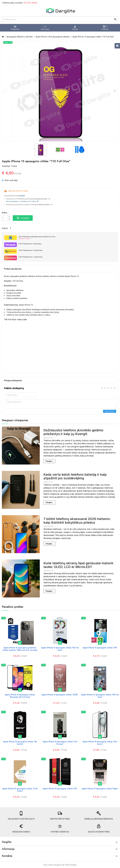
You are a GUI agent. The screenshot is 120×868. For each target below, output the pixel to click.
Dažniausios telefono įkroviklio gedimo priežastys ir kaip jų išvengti (73, 432)
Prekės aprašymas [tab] (13, 269)
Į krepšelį (23, 218)
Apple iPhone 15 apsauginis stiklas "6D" (60, 789)
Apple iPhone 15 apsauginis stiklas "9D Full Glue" (100, 696)
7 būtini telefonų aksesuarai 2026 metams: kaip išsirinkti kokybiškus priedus (77, 521)
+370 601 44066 (30, 3)
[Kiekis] (5, 218)
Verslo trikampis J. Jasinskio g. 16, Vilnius (22, 201)
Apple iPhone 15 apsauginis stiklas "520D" (60, 695)
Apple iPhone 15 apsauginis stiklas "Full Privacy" (60, 743)
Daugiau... (49, 461)
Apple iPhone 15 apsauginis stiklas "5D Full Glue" (60, 649)
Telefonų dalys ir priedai (20, 3)
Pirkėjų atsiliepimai (13, 380)
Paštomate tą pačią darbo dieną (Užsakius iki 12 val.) (67, 238)
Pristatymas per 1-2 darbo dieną (30, 250)
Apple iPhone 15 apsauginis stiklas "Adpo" (100, 789)
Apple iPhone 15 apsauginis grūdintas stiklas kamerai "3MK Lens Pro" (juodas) (20, 649)
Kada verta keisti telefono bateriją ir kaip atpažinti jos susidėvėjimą (75, 476)
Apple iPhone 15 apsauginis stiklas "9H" (100, 648)
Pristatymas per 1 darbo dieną (30, 244)
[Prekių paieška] (60, 19)
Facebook (11, 228)
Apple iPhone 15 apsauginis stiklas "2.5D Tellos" (20, 790)
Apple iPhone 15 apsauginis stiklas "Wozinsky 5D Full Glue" (20, 696)
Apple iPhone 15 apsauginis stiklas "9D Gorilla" (20, 743)
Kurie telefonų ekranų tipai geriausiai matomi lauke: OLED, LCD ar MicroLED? (78, 565)
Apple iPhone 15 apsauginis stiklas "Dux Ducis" (100, 743)
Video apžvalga (10, 180)
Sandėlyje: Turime (9, 166)
